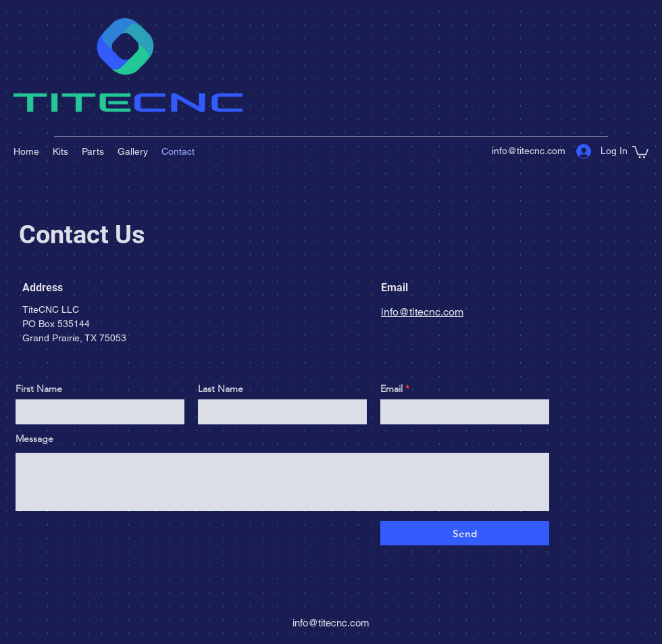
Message (34, 439)
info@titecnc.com (529, 151)
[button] (640, 151)
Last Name (221, 389)
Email (391, 389)
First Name (39, 389)
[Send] (465, 533)
